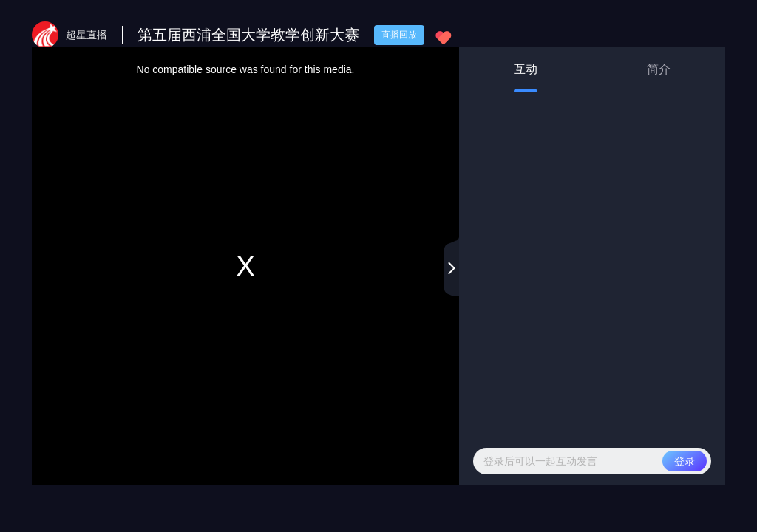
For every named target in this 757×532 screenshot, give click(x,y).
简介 (659, 69)
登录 (685, 461)
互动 (526, 77)
